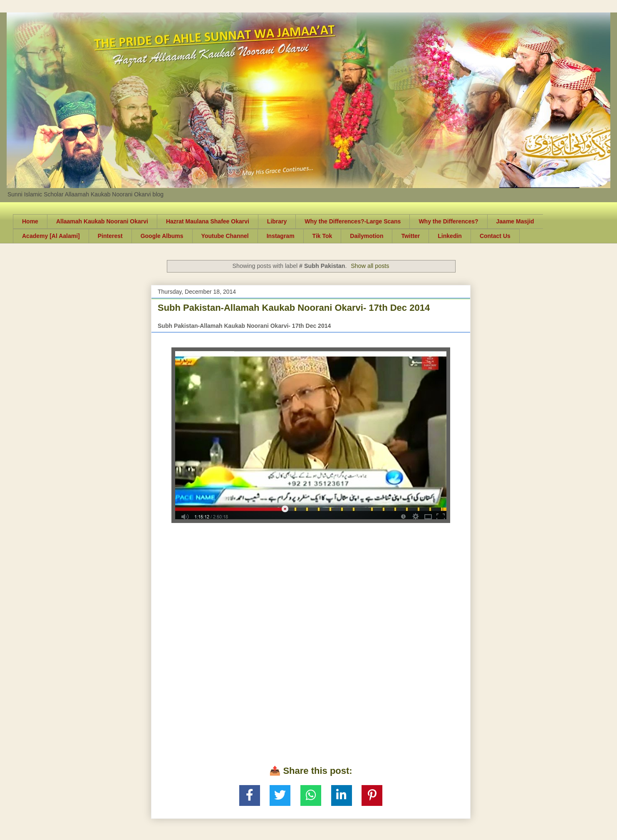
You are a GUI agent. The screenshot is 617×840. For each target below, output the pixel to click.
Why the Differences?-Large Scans (353, 221)
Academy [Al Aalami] (51, 236)
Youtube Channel (225, 236)
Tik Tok (322, 236)
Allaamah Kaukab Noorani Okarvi (102, 221)
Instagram (281, 236)
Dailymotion (367, 236)
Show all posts (370, 266)
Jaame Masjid (515, 221)
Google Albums (162, 236)
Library (277, 221)
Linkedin (450, 236)
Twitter (410, 236)
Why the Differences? (448, 221)
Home (30, 221)
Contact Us (495, 236)
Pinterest (110, 236)
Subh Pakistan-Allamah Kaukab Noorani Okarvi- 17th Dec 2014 (294, 308)
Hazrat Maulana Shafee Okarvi (208, 221)
